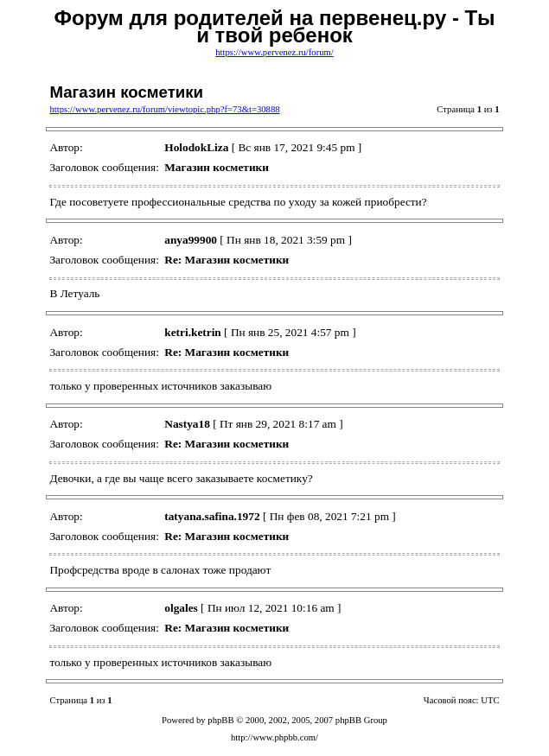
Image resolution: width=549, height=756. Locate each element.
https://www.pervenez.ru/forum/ (274, 52)
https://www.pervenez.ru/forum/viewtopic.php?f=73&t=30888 (164, 109)
